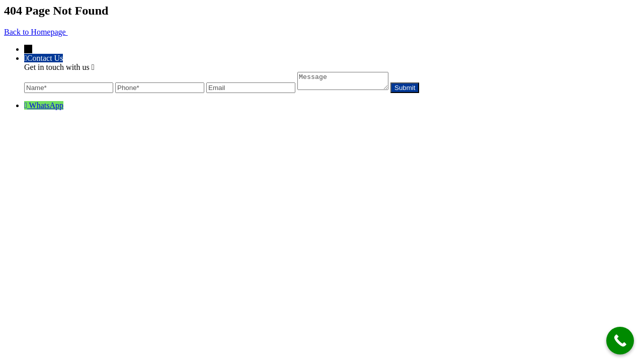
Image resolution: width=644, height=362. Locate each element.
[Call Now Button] (620, 341)
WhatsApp (46, 108)
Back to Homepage (36, 32)
